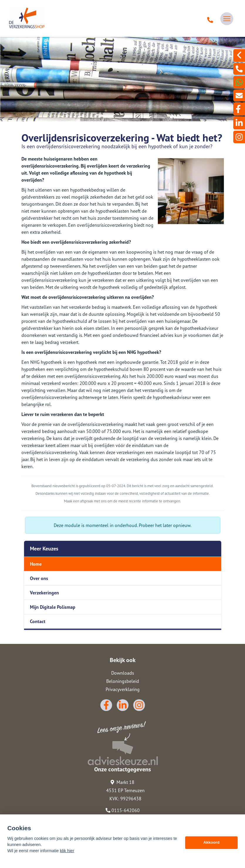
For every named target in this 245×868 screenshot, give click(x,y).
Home (36, 564)
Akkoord (211, 844)
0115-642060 (123, 810)
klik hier (67, 853)
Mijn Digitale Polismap (53, 607)
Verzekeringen (44, 593)
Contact (38, 621)
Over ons (39, 578)
